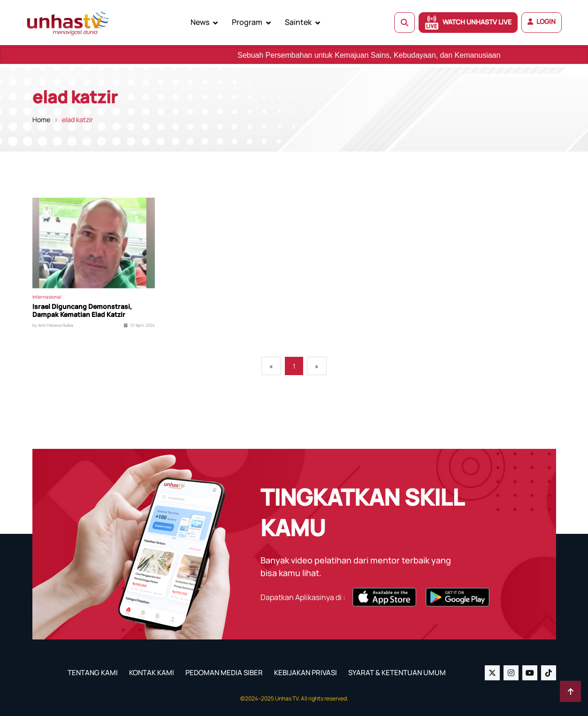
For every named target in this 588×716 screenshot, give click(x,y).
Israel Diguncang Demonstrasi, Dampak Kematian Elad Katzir (82, 311)
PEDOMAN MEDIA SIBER (224, 673)
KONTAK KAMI (152, 673)
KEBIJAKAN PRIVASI (305, 673)
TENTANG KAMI (93, 673)
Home (41, 119)
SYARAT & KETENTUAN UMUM (397, 673)
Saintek (298, 22)
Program (247, 22)
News (200, 22)
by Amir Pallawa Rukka (53, 325)
